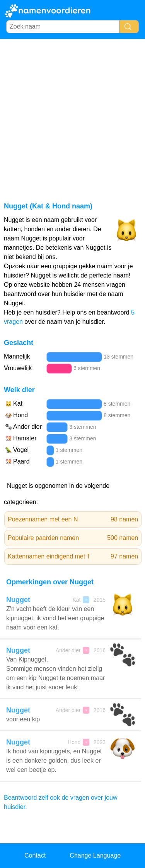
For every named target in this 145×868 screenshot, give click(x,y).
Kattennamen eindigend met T (73, 557)
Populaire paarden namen (73, 538)
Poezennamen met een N (73, 519)
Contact (35, 855)
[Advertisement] (72, 115)
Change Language (95, 855)
